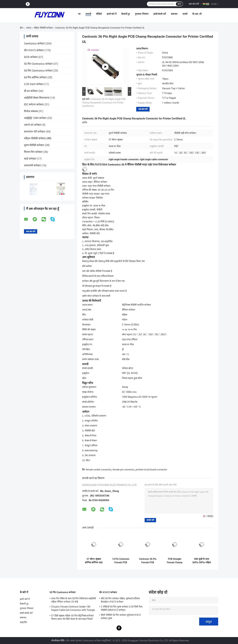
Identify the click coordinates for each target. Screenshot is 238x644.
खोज (179, 4)
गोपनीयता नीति (58, 641)
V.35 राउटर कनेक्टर (34, 84)
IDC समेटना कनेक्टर (34, 104)
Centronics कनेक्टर (34, 44)
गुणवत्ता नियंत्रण (142, 14)
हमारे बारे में (112, 14)
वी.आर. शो (197, 14)
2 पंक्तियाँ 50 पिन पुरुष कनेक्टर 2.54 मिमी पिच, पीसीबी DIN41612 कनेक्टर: (122, 608)
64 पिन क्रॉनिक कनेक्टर (35, 77)
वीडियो (99, 14)
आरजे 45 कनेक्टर (33, 125)
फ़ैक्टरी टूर (126, 14)
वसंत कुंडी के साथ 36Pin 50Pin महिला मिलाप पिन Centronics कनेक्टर (201, 561)
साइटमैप (23, 622)
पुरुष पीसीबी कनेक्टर (34, 145)
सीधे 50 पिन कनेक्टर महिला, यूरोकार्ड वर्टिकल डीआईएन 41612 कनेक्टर (120, 600)
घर (79, 14)
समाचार (174, 14)
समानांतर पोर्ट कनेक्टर (35, 132)
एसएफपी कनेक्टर (32, 165)
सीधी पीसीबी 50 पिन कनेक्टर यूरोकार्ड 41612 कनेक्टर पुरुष (121, 617)
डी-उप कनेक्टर (31, 91)
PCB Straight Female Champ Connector (175, 561)
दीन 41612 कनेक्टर (34, 50)
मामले (185, 14)
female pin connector (123, 470)
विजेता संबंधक (31, 111)
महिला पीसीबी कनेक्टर (43, 28)
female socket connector (99, 470)
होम (21, 28)
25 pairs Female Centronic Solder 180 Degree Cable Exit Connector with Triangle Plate (73, 609)
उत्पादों (88, 14)
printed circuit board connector (151, 470)
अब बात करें (194, 4)
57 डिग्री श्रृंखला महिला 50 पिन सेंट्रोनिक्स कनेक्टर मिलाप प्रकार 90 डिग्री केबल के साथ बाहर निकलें (72, 617)
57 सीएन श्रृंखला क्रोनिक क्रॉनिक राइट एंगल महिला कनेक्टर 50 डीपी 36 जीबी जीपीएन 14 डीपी (94, 561)
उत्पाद (29, 28)
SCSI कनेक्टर (31, 57)
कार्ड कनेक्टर (30, 159)
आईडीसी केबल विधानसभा (37, 98)
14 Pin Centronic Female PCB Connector (121, 561)
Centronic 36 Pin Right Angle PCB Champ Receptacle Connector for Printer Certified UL (104, 103)
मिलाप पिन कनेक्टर (33, 152)
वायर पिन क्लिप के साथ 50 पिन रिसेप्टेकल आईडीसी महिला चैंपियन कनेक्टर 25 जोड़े (74, 600)
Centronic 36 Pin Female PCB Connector (148, 561)
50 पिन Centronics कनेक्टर (38, 64)
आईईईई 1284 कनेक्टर (35, 118)
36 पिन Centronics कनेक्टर (38, 71)
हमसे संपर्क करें (160, 14)
